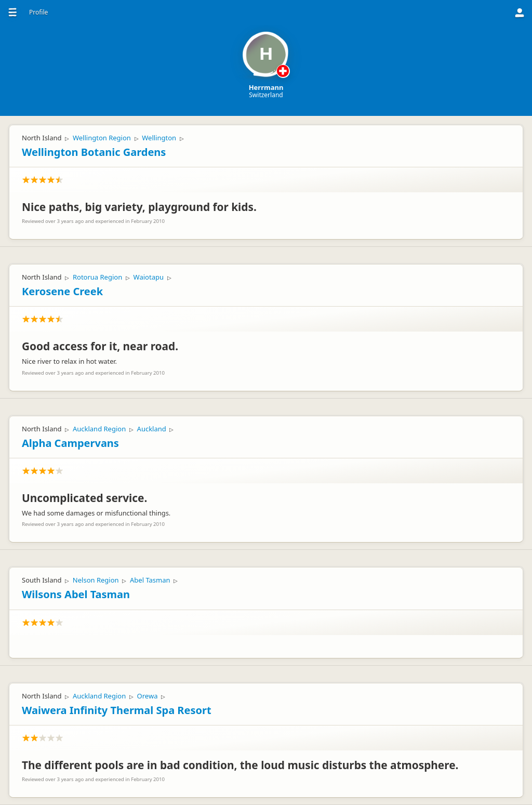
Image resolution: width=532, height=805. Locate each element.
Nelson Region (96, 580)
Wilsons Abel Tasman (76, 594)
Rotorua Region (97, 277)
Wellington (159, 138)
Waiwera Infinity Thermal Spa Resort (117, 710)
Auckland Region (99, 429)
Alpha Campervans (70, 443)
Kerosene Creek (62, 291)
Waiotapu (149, 277)
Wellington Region (102, 138)
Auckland (152, 429)
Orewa (148, 696)
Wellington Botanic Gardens (94, 152)
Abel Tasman (150, 580)
